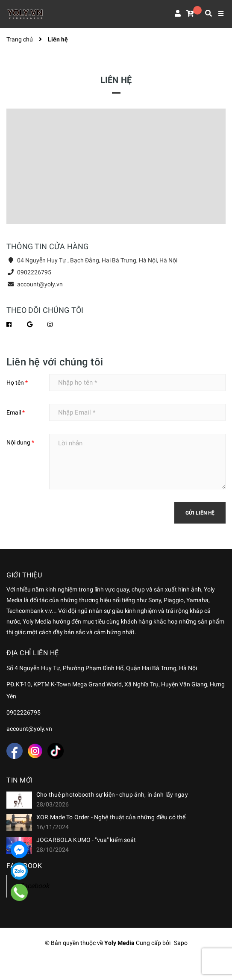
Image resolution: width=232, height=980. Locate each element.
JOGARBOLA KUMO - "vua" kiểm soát (86, 840)
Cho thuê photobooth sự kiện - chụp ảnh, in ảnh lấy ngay (112, 795)
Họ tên (17, 383)
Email (16, 412)
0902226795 (34, 272)
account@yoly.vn (40, 284)
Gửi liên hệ (200, 513)
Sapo (181, 943)
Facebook (34, 886)
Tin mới (20, 780)
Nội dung (20, 442)
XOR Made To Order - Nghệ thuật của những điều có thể (111, 817)
